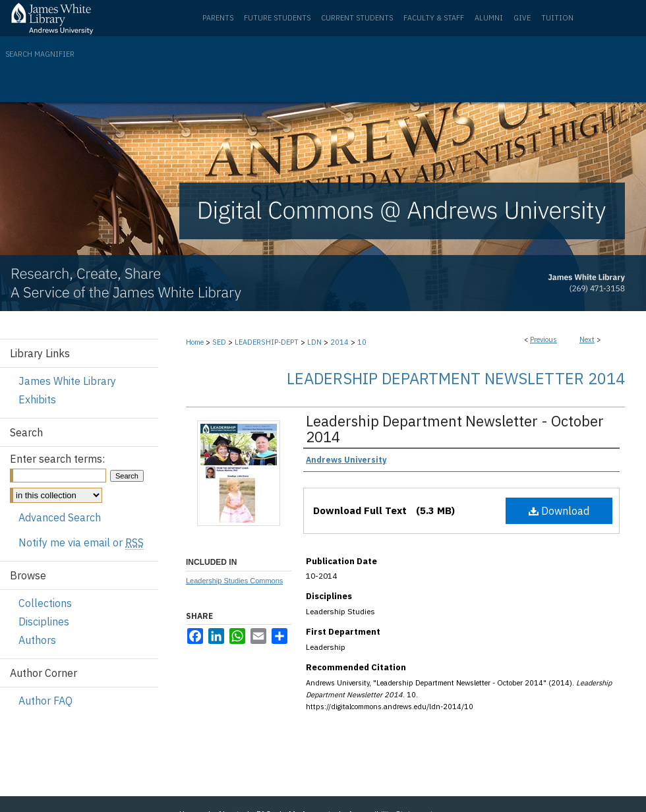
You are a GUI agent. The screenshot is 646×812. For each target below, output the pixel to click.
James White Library (67, 381)
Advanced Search (60, 517)
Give (522, 18)
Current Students (357, 18)
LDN (314, 342)
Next (587, 339)
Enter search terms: (57, 459)
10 (362, 342)
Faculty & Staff (434, 18)
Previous (543, 339)
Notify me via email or (81, 542)
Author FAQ (45, 701)
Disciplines (44, 622)
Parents (218, 18)
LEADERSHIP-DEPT (267, 342)
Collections (45, 603)
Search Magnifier (40, 54)
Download (559, 511)
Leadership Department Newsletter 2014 (456, 378)
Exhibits (37, 399)
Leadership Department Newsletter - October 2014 (455, 429)
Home (195, 342)
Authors (37, 640)
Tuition (557, 18)
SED (219, 342)
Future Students (277, 18)
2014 (339, 342)
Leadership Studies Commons (234, 581)
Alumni (489, 18)
